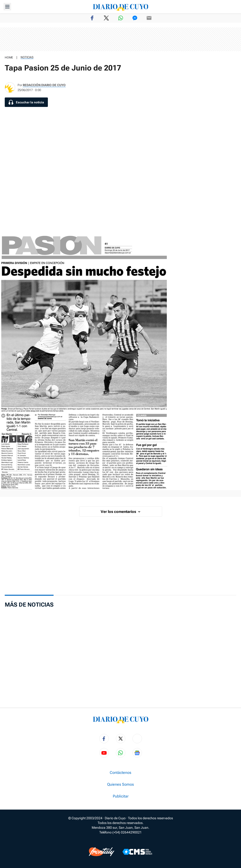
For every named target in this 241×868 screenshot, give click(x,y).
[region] (121, 39)
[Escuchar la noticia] (26, 102)
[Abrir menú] (7, 7)
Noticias (27, 57)
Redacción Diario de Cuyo (44, 85)
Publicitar (121, 796)
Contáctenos (120, 773)
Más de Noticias (29, 605)
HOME (9, 57)
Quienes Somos (120, 784)
